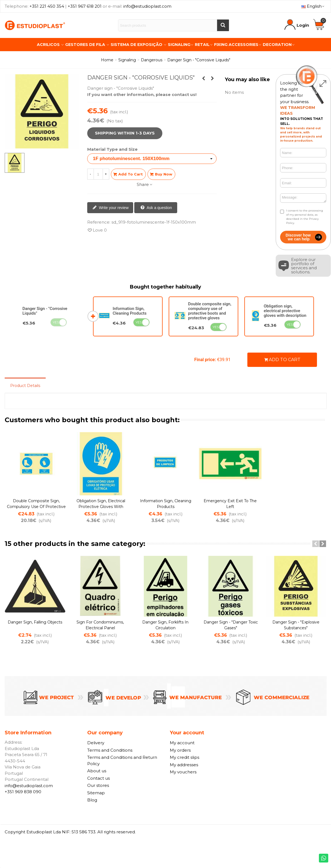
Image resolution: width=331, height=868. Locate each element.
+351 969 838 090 (23, 792)
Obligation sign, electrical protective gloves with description (285, 311)
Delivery (96, 743)
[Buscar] (223, 25)
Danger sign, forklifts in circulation (165, 625)
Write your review (111, 208)
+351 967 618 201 (85, 6)
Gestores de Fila (86, 45)
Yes (56, 322)
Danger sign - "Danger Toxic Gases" (231, 625)
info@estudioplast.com (147, 6)
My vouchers (183, 772)
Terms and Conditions (110, 750)
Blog (92, 800)
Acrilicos (49, 45)
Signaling (179, 45)
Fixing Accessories (236, 45)
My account (182, 743)
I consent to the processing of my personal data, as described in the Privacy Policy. (305, 217)
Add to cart (282, 360)
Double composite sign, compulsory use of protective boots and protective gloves (210, 311)
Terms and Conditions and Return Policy (122, 760)
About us (97, 771)
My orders (180, 750)
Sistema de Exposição (137, 45)
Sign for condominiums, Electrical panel (100, 625)
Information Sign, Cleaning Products (129, 311)
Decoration (277, 45)
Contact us (99, 778)
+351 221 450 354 (47, 6)
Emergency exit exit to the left (230, 504)
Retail (202, 45)
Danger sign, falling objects (35, 622)
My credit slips (184, 757)
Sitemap (96, 793)
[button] (316, 544)
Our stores (98, 785)
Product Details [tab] (25, 386)
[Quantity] (98, 174)
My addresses (184, 765)
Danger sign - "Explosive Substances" (296, 625)
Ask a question (156, 208)
